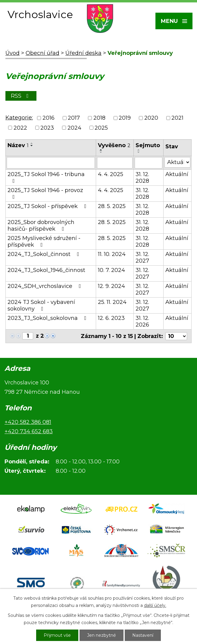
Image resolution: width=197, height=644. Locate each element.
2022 (20, 128)
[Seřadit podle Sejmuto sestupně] (139, 152)
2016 (48, 118)
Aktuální (177, 174)
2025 (101, 128)
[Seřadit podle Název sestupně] (32, 146)
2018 (99, 118)
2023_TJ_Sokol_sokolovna (48, 318)
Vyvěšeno (114, 145)
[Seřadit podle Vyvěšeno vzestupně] (101, 150)
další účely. (155, 605)
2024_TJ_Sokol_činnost (45, 254)
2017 (74, 118)
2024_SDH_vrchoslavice (45, 286)
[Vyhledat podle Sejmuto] (148, 163)
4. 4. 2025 (111, 174)
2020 (151, 118)
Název (18, 145)
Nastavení (143, 635)
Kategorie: (19, 118)
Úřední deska (83, 53)
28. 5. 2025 (112, 206)
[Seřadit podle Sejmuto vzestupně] (139, 150)
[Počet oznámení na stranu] (176, 336)
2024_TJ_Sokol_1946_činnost (46, 270)
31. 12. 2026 (142, 321)
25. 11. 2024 (112, 302)
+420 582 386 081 (28, 422)
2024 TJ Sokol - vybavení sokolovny (41, 305)
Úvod (13, 53)
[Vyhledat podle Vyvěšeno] (115, 163)
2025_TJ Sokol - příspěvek (48, 206)
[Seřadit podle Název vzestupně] (32, 143)
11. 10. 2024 (112, 254)
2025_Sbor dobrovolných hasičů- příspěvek (41, 226)
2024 (74, 128)
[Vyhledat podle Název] (51, 163)
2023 (47, 128)
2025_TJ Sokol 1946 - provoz (45, 193)
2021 (177, 118)
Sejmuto (148, 145)
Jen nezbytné (102, 635)
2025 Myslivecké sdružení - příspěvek (44, 241)
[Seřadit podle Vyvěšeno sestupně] (101, 152)
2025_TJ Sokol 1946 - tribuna (46, 177)
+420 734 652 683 (29, 431)
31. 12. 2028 (142, 178)
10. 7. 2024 (111, 270)
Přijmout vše (57, 635)
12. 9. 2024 (111, 286)
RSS (21, 96)
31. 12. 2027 (142, 257)
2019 (125, 118)
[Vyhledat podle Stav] (177, 162)
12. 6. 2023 (111, 318)
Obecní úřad (42, 53)
